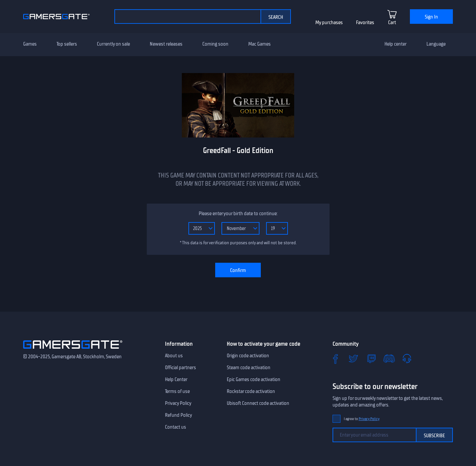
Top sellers (67, 44)
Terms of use (177, 391)
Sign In (431, 17)
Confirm (238, 270)
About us (174, 356)
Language (436, 44)
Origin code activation (248, 356)
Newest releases (166, 44)
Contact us (176, 427)
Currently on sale (113, 44)
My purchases (329, 22)
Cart (392, 22)
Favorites (365, 22)
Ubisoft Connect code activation (258, 403)
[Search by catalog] (187, 17)
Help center (396, 44)
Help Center (176, 379)
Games (30, 44)
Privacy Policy (178, 403)
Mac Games (259, 44)
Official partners (180, 368)
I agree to (362, 419)
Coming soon (215, 44)
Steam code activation (249, 368)
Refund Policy (178, 415)
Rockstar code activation (251, 391)
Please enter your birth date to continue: (238, 214)
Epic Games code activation (254, 379)
